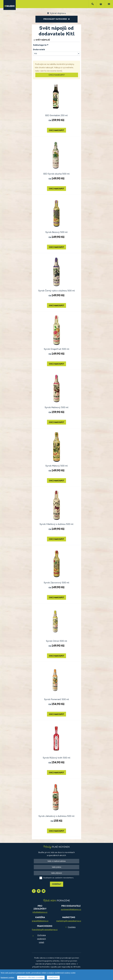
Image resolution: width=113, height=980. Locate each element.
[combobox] (56, 54)
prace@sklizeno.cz (40, 921)
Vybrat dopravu (58, 13)
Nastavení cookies (7, 977)
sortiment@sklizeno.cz (71, 910)
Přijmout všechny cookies (31, 978)
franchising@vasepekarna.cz (45, 930)
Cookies (72, 927)
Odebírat (57, 884)
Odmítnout (53, 978)
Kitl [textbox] (36, 54)
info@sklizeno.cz (40, 912)
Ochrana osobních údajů (41, 939)
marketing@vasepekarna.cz (69, 921)
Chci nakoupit (57, 75)
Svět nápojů (42, 40)
